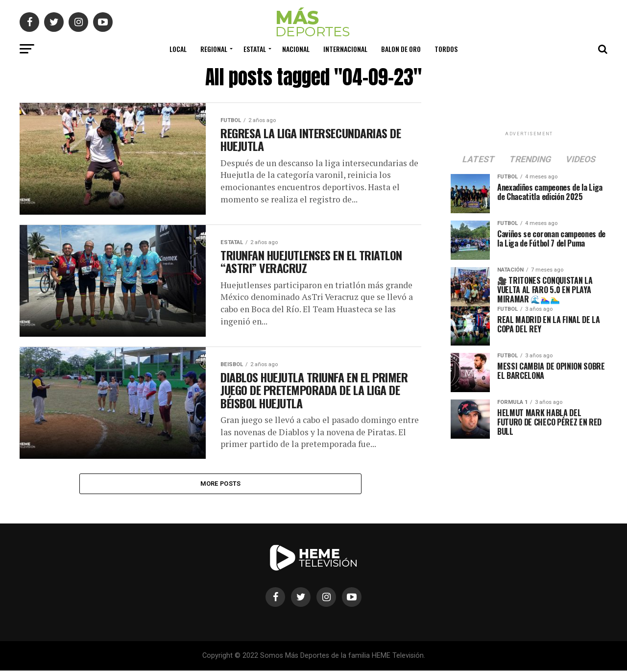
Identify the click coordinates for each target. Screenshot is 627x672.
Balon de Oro (401, 49)
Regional (214, 49)
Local (178, 49)
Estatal (255, 49)
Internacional (345, 49)
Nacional (296, 49)
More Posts (221, 484)
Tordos (446, 49)
